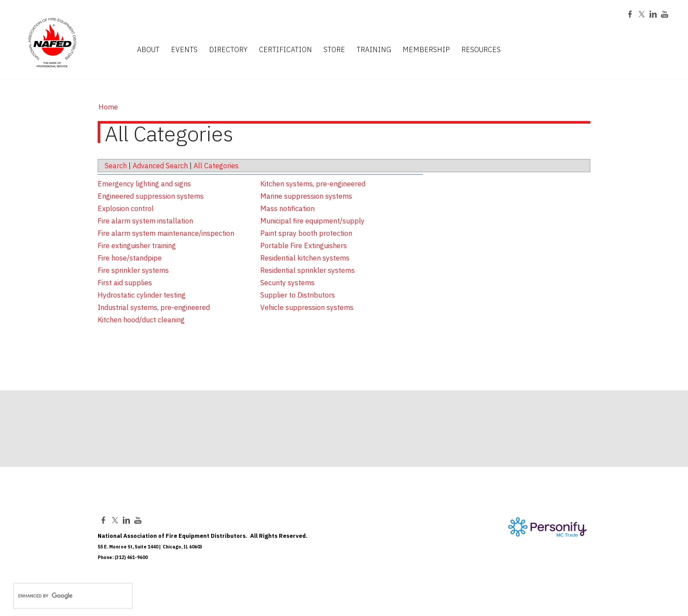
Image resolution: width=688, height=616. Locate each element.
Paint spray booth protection (306, 233)
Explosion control (126, 208)
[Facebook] (630, 15)
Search (116, 166)
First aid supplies (125, 283)
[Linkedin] (653, 15)
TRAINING (374, 50)
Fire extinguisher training (137, 246)
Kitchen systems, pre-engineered (313, 184)
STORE (334, 50)
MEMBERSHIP (426, 50)
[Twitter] (642, 15)
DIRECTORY (228, 50)
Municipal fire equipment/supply (312, 221)
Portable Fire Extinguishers (304, 246)
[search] (64, 596)
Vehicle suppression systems (307, 307)
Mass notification (287, 208)
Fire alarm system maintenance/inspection (166, 233)
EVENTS (184, 50)
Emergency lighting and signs (144, 184)
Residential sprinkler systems (308, 270)
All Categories (216, 166)
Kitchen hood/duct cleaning (141, 320)
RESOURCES (481, 50)
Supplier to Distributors (298, 295)
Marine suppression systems (306, 196)
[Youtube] (665, 15)
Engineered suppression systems (151, 196)
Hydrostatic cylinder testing (142, 295)
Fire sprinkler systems (133, 270)
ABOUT (148, 50)
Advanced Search (160, 166)
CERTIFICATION (285, 50)
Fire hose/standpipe (130, 258)
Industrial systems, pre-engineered (154, 307)
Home (108, 107)
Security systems (287, 283)
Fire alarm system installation (145, 221)
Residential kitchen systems (305, 258)
